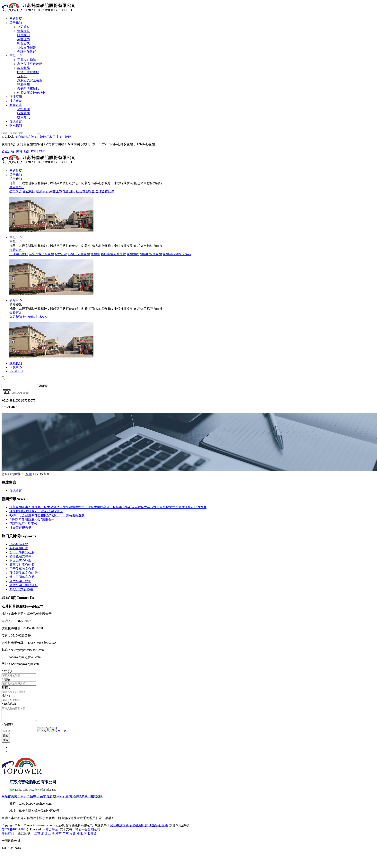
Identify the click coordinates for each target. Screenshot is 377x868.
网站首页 (16, 19)
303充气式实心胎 (21, 589)
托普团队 (23, 43)
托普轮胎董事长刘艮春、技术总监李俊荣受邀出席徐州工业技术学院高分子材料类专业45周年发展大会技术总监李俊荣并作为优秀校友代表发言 (108, 507)
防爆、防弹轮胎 (28, 72)
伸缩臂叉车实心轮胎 (23, 573)
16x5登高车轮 (19, 544)
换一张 (62, 734)
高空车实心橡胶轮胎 (23, 585)
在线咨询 (97, 799)
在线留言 (16, 121)
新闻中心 (16, 300)
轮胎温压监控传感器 (31, 93)
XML (42, 151)
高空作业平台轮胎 (30, 64)
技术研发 (16, 101)
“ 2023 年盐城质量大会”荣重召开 (32, 519)
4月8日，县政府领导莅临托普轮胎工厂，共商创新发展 (47, 515)
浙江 (44, 836)
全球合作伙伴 (27, 52)
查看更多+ (17, 187)
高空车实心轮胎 (20, 581)
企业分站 (8, 151)
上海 (51, 836)
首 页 (29, 474)
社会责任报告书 (20, 528)
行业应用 (16, 97)
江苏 (37, 836)
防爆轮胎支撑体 (20, 556)
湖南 (58, 836)
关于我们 (16, 23)
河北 (87, 836)
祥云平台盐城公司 (88, 832)
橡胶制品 (23, 68)
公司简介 (23, 27)
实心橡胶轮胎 (24, 137)
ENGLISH (16, 371)
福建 (73, 836)
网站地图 (22, 151)
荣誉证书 (23, 39)
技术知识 (23, 117)
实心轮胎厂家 (43, 137)
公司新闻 (23, 109)
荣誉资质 (46, 799)
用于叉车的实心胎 (22, 569)
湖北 (80, 836)
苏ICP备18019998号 (15, 832)
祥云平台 (52, 832)
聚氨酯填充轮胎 (28, 89)
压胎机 (22, 76)
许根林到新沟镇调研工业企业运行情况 (36, 511)
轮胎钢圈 (23, 84)
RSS (34, 151)
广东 (66, 836)
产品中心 (16, 56)
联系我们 (23, 35)
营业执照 (23, 31)
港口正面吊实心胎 (22, 577)
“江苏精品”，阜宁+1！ (25, 524)
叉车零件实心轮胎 (22, 565)
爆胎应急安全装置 (30, 80)
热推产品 (8, 836)
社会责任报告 (27, 47)
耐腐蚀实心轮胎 (20, 561)
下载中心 (16, 367)
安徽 (94, 836)
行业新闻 (23, 113)
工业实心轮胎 (27, 60)
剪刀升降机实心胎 (22, 552)
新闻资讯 (16, 105)
